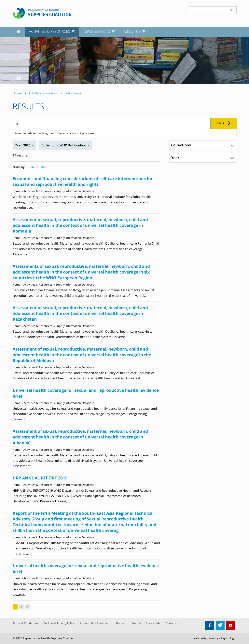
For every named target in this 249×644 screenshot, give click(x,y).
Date (32, 167)
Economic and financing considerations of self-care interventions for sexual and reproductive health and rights (83, 181)
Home (16, 191)
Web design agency (206, 638)
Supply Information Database (75, 191)
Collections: (64, 145)
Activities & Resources (38, 191)
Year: (23, 145)
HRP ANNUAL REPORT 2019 (40, 478)
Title (43, 167)
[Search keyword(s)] (208, 10)
